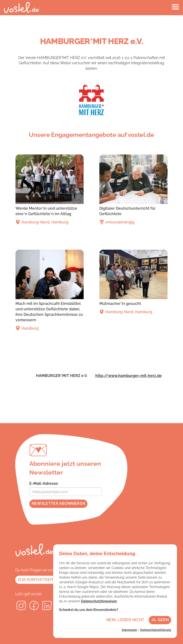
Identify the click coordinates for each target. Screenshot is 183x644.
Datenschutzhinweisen (99, 601)
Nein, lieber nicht (125, 620)
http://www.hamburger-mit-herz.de (129, 376)
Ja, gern (160, 620)
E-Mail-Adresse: (44, 483)
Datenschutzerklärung (156, 630)
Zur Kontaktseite (37, 580)
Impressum (129, 630)
